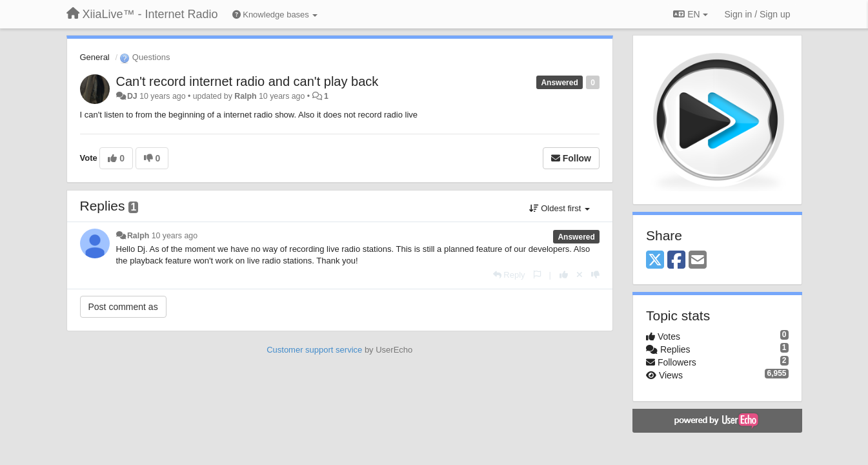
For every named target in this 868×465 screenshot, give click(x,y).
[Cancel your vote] (580, 275)
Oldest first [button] (560, 208)
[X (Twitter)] (655, 261)
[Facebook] (676, 261)
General (95, 57)
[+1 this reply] (564, 275)
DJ (132, 96)
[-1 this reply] (595, 275)
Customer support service (314, 350)
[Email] (698, 261)
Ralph (245, 96)
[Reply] (509, 275)
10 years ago (175, 236)
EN (690, 14)
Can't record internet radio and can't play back (247, 81)
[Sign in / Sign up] (758, 14)
